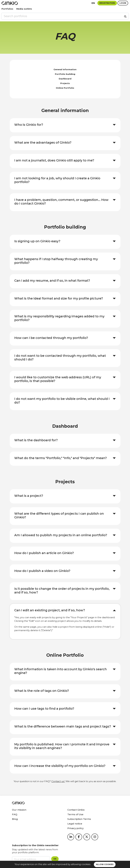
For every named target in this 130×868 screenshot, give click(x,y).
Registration (107, 3)
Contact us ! (58, 781)
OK (55, 859)
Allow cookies (105, 864)
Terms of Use (75, 814)
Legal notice (75, 824)
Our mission (19, 810)
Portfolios (7, 9)
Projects (65, 83)
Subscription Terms (79, 819)
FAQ (15, 814)
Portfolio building (65, 74)
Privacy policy (75, 828)
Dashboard (65, 79)
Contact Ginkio (76, 810)
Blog (15, 819)
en (93, 3)
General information (65, 69)
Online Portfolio (65, 88)
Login (123, 3)
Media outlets (24, 9)
